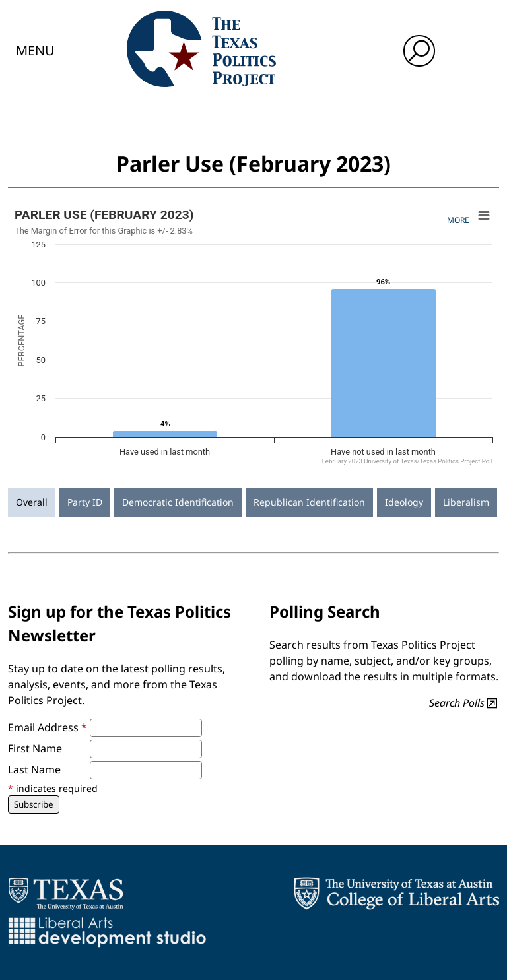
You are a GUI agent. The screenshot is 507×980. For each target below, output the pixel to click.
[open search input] (419, 51)
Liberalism (466, 502)
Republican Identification (309, 502)
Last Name (34, 769)
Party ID (85, 502)
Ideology (404, 502)
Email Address (48, 727)
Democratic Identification (178, 502)
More (458, 220)
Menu (35, 50)
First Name (35, 748)
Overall (32, 502)
